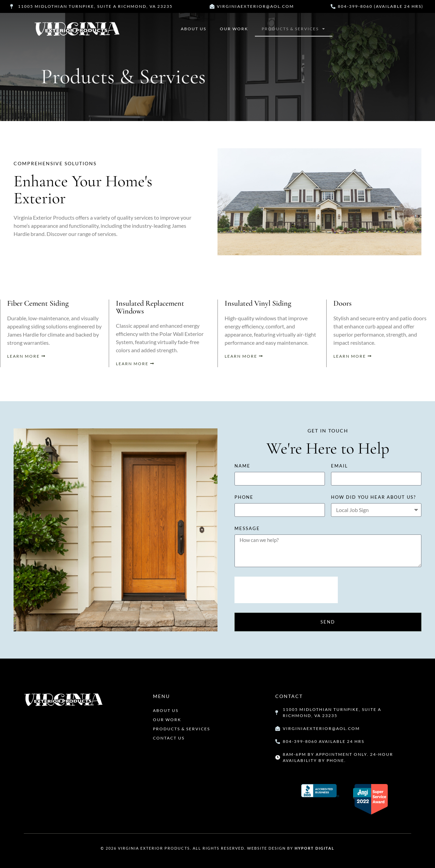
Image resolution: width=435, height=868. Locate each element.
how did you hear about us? (373, 497)
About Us (194, 29)
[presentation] (286, 590)
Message (247, 529)
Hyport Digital (315, 848)
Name (242, 466)
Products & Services (294, 29)
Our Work (234, 29)
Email (340, 466)
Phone (244, 497)
